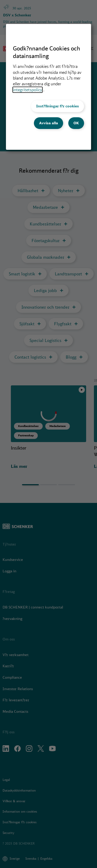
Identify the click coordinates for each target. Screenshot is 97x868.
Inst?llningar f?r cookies (58, 106)
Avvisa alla (48, 123)
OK (76, 123)
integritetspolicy (28, 90)
